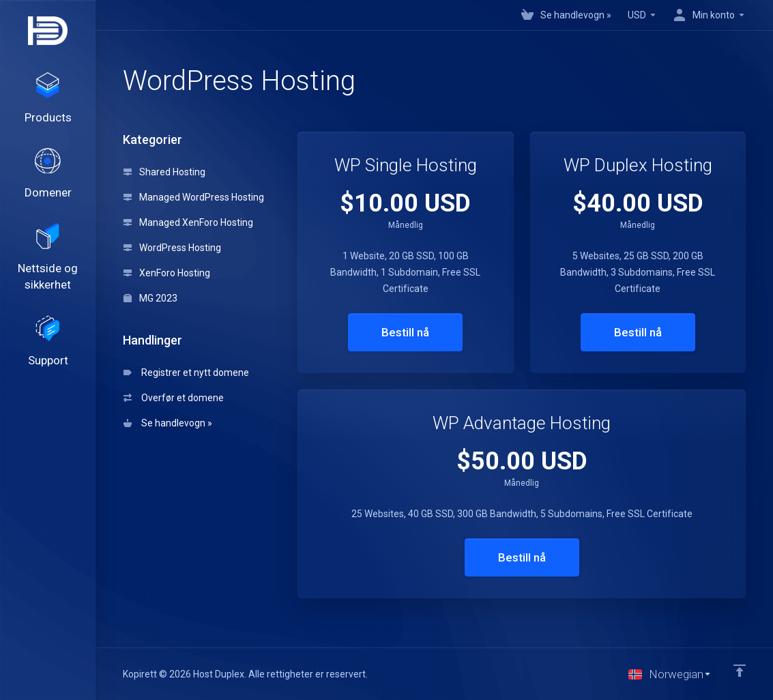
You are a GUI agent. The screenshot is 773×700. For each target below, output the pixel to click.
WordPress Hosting (172, 248)
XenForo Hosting (167, 273)
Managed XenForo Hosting (188, 222)
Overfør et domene (174, 398)
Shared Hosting (164, 172)
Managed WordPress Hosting (194, 197)
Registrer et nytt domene (186, 373)
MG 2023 (150, 298)
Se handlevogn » (168, 423)
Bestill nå (405, 332)
